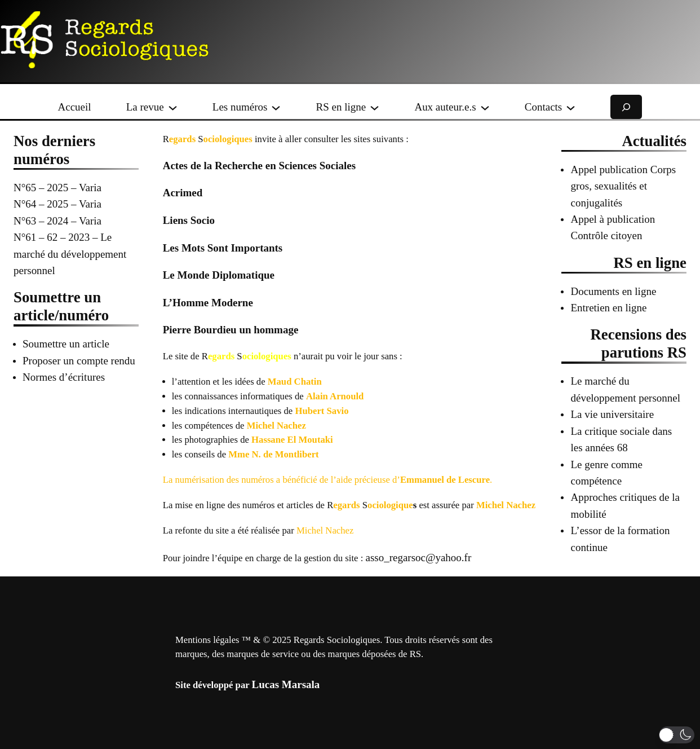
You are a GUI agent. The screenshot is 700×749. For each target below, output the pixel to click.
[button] (677, 735)
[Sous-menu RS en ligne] (375, 107)
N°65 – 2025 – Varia (57, 188)
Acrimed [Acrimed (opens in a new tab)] (183, 193)
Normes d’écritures (64, 377)
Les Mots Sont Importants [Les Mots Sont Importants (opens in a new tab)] (223, 248)
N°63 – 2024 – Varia (57, 221)
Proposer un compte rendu (79, 361)
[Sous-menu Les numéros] (276, 107)
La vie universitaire (612, 414)
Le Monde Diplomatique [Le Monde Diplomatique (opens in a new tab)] (219, 275)
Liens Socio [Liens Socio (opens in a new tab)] (189, 220)
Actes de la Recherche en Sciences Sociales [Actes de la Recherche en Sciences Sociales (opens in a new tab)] (259, 166)
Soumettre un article (66, 344)
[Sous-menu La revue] (173, 107)
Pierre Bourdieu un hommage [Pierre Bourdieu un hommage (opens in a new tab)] (231, 330)
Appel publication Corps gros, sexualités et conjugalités (623, 186)
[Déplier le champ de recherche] (626, 107)
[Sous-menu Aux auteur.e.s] (485, 107)
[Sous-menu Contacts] (571, 107)
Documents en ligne (613, 291)
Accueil (75, 107)
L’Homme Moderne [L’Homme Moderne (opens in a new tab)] (208, 303)
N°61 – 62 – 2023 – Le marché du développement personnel (70, 254)
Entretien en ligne (608, 308)
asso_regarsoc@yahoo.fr (418, 558)
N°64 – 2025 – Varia (57, 204)
